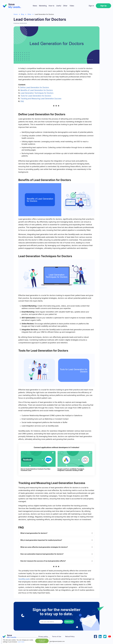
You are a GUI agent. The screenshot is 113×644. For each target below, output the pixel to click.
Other (65, 6)
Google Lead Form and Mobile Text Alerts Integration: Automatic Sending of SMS (71, 470)
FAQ (22, 101)
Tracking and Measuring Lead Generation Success (41, 99)
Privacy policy (43, 637)
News (35, 6)
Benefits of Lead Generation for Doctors (37, 90)
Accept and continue (42, 641)
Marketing (43, 6)
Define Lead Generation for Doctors (35, 87)
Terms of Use (57, 637)
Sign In (91, 6)
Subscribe (69, 622)
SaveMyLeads (24, 579)
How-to (51, 6)
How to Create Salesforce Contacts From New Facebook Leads (36, 470)
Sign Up (103, 6)
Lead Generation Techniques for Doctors (37, 93)
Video (72, 6)
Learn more (21, 642)
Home (16, 14)
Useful (59, 6)
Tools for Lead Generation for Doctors (36, 96)
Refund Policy (70, 637)
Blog (23, 14)
